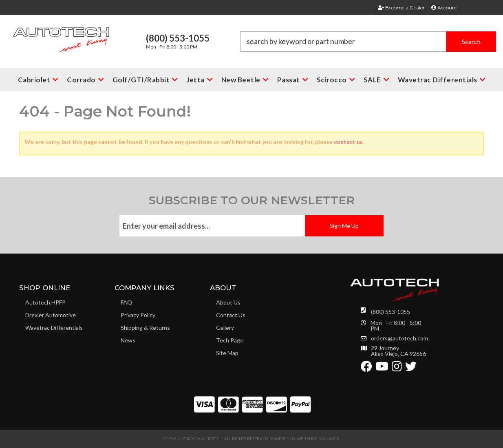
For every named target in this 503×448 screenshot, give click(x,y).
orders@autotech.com (399, 338)
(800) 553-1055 (390, 312)
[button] (368, 42)
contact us (348, 142)
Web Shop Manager (318, 439)
